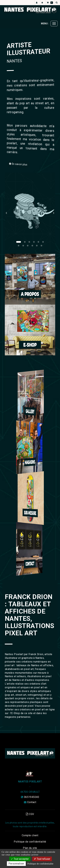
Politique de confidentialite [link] (40, 864)
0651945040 (32, 797)
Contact (32, 802)
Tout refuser (42, 859)
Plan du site (30, 848)
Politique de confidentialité (30, 842)
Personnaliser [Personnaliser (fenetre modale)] (16, 864)
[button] (7, 211)
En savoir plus (19, 164)
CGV (30, 814)
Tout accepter (20, 859)
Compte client (30, 835)
